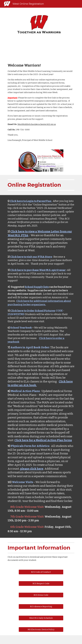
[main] (41, 103)
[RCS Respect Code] (41, 583)
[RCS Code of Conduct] (41, 572)
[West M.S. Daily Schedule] (41, 618)
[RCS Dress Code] (41, 595)
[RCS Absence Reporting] (41, 606)
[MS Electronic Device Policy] (41, 629)
